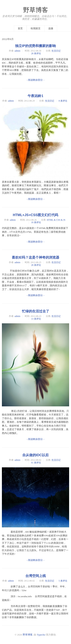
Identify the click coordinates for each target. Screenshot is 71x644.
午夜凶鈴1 (35, 96)
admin (17, 51)
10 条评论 (36, 222)
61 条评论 (36, 463)
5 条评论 (63, 581)
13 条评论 (36, 319)
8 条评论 (63, 101)
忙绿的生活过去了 (36, 311)
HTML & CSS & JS (56, 220)
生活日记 (56, 51)
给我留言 (36, 28)
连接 (51, 28)
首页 (20, 28)
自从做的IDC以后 (35, 455)
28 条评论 (36, 53)
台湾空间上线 (36, 576)
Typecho (41, 635)
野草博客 (36, 10)
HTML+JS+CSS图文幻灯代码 (35, 215)
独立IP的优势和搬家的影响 (35, 46)
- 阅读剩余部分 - (35, 80)
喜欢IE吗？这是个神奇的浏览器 (35, 257)
